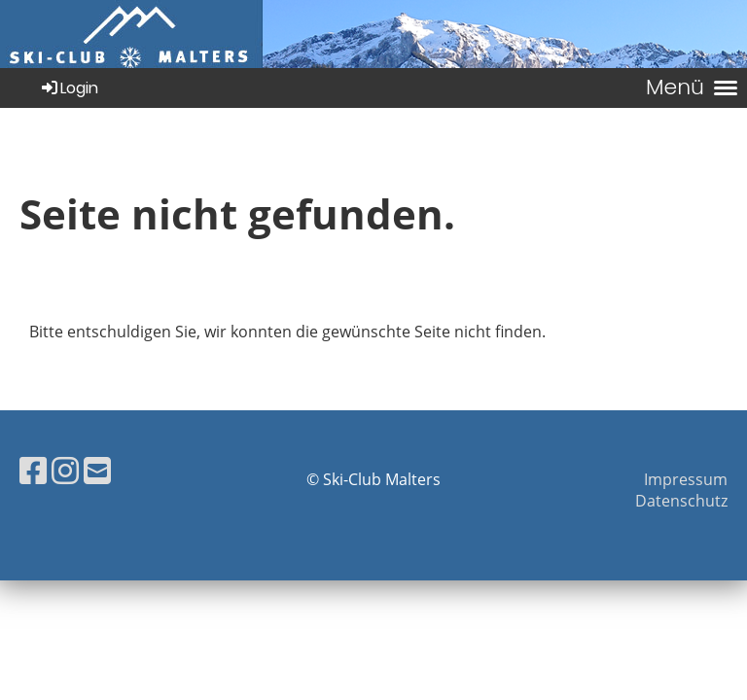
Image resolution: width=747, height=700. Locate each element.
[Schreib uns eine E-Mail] (97, 470)
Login (69, 88)
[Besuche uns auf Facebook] (33, 470)
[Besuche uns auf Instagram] (65, 470)
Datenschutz (681, 501)
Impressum (686, 479)
